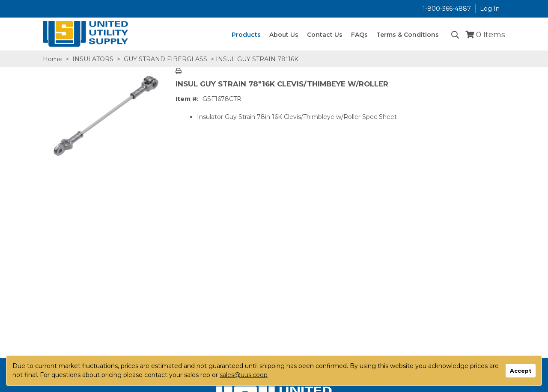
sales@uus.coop (244, 375)
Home (52, 59)
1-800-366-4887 (447, 9)
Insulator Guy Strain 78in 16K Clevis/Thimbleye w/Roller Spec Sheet (297, 117)
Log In (490, 9)
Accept (521, 371)
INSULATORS (93, 59)
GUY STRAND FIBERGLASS (165, 59)
